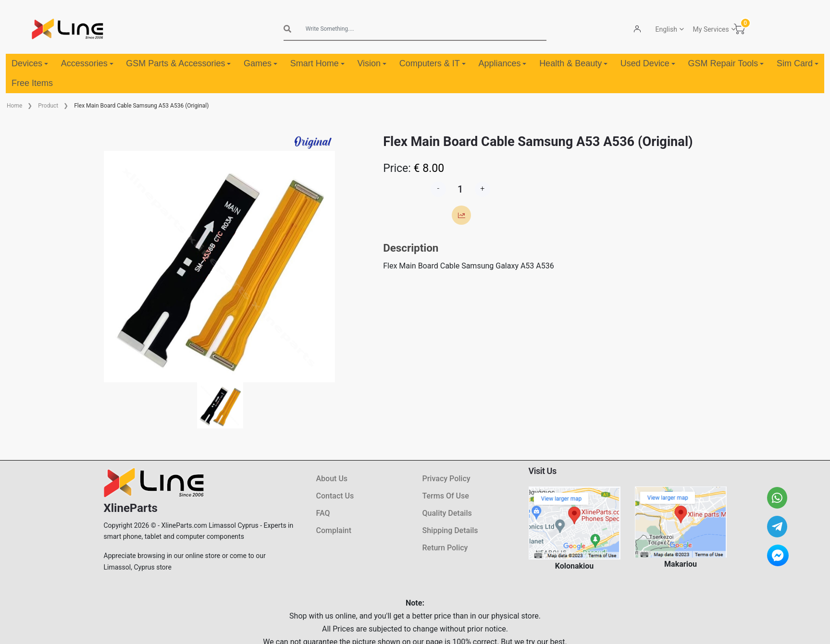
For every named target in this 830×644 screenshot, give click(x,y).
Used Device (648, 63)
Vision (372, 63)
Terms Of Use (446, 496)
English (666, 29)
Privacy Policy (446, 479)
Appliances (502, 63)
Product (48, 106)
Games (260, 63)
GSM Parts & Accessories (178, 63)
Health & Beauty (573, 63)
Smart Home (317, 63)
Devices (30, 63)
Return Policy (445, 548)
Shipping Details (450, 530)
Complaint (334, 530)
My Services (711, 29)
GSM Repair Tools (726, 63)
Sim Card (798, 63)
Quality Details (447, 513)
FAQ (323, 513)
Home (14, 106)
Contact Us (335, 496)
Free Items (32, 83)
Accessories (87, 63)
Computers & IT (433, 63)
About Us (332, 479)
